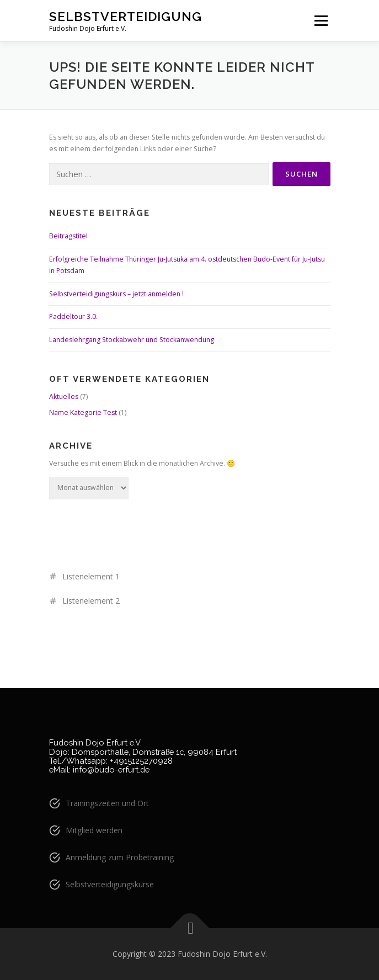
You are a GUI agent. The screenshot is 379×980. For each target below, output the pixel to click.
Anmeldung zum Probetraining (120, 857)
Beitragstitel (68, 236)
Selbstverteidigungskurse (110, 884)
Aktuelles (64, 396)
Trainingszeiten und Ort (107, 803)
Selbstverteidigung (126, 16)
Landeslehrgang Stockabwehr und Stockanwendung (132, 340)
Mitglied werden (94, 830)
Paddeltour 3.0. (73, 316)
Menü (320, 21)
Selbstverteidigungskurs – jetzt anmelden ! (116, 294)
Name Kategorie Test (83, 412)
